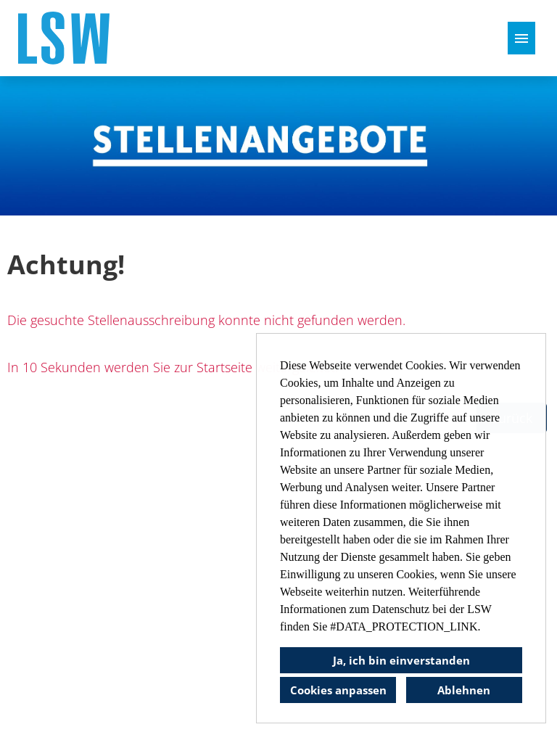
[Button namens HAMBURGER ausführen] (521, 38)
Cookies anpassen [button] (338, 690)
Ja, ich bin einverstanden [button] (401, 660)
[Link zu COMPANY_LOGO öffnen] (64, 38)
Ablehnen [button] (464, 690)
